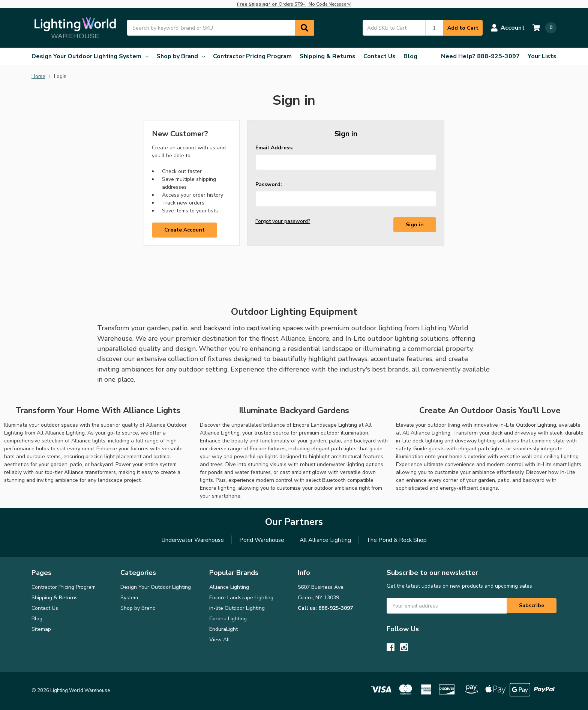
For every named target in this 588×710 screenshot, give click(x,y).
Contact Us (379, 56)
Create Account (184, 230)
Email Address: (274, 148)
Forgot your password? (283, 221)
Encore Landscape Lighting (241, 598)
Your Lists (542, 56)
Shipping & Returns (328, 56)
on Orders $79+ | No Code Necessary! (294, 4)
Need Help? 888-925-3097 (480, 56)
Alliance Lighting (229, 587)
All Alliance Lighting (325, 540)
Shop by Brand (181, 56)
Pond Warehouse (262, 540)
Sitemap (41, 629)
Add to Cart (463, 28)
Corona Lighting (228, 619)
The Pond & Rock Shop (397, 540)
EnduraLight (223, 629)
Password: (269, 184)
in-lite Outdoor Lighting (237, 608)
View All (220, 640)
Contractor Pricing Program (252, 56)
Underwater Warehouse (193, 540)
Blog (410, 56)
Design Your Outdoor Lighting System (90, 56)
